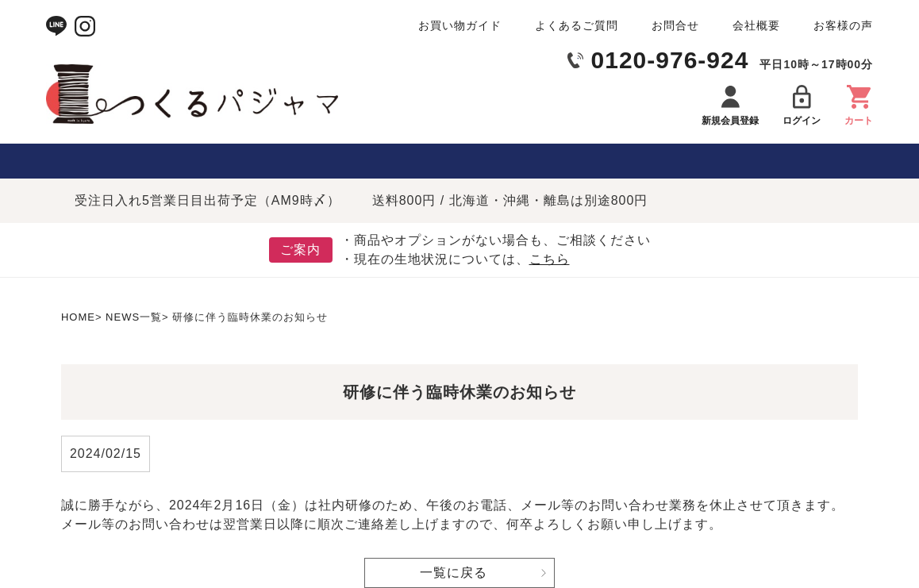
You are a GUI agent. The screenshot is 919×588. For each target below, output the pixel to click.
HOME (78, 317)
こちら (550, 259)
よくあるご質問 (577, 25)
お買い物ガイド (460, 25)
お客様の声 (843, 25)
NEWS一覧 (134, 317)
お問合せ (675, 25)
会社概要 (756, 25)
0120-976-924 (670, 60)
